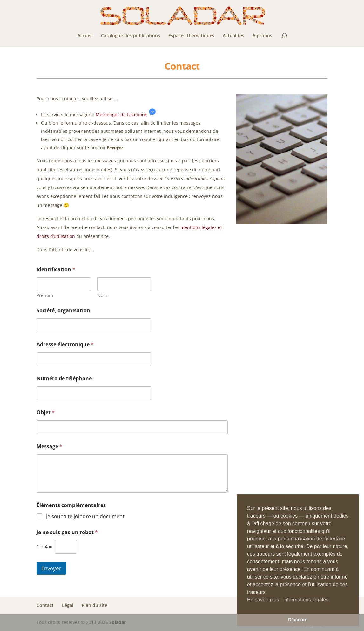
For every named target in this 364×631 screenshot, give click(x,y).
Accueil (85, 36)
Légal (68, 605)
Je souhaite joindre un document (85, 516)
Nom (102, 295)
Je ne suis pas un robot (67, 532)
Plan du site (94, 605)
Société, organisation (63, 311)
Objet (46, 413)
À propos (262, 36)
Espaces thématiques (191, 36)
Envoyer (51, 568)
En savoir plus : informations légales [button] (288, 600)
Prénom (45, 295)
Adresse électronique (65, 345)
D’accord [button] (298, 620)
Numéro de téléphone (64, 379)
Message (49, 447)
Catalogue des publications (131, 36)
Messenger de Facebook (121, 115)
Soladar (118, 622)
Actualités (233, 36)
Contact (45, 605)
